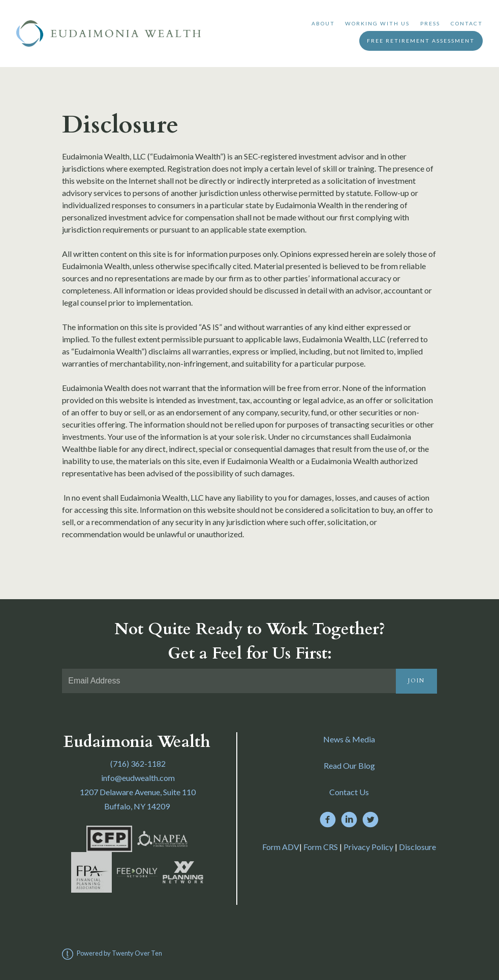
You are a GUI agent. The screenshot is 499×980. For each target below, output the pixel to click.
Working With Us (377, 23)
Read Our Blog (349, 765)
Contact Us (349, 792)
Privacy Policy (368, 847)
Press (430, 23)
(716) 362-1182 (138, 763)
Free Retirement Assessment (421, 41)
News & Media (349, 739)
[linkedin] (349, 820)
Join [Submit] (416, 681)
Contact (467, 23)
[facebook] (328, 820)
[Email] (229, 681)
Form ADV (281, 847)
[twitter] (370, 820)
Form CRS (321, 847)
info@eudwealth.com (138, 778)
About (323, 23)
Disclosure (417, 847)
